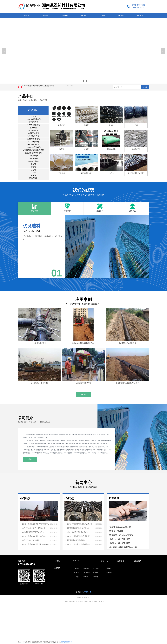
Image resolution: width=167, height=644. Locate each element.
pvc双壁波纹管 (33, 133)
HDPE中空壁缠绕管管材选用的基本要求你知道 (38, 86)
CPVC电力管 (33, 122)
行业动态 (109, 573)
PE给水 (33, 116)
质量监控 (67, 211)
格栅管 (33, 167)
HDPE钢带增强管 (33, 139)
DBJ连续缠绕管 (33, 144)
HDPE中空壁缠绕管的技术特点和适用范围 (36, 544)
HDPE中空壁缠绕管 (33, 147)
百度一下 (88, 592)
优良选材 (35, 211)
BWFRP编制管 (33, 142)
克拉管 (33, 173)
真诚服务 (100, 211)
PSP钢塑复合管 (33, 136)
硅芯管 (33, 170)
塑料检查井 (33, 178)
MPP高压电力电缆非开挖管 (33, 150)
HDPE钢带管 (33, 130)
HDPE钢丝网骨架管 (33, 119)
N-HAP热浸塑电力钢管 (33, 153)
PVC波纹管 (33, 156)
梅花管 (33, 175)
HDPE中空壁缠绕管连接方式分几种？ (35, 536)
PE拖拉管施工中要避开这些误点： (34, 532)
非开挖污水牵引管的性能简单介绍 (34, 528)
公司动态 (109, 568)
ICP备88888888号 (68, 642)
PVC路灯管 (33, 159)
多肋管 (33, 164)
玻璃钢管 (33, 128)
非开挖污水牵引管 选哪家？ (32, 540)
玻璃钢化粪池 (33, 161)
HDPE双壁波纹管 (33, 125)
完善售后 (132, 211)
